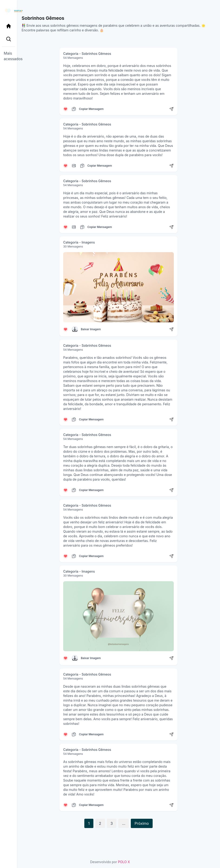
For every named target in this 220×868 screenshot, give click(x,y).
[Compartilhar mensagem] (171, 109)
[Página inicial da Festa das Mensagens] (8, 11)
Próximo (142, 823)
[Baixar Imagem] (75, 329)
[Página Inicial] (8, 26)
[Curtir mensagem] (66, 109)
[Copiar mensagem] (74, 109)
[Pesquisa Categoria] (8, 39)
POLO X (124, 862)
